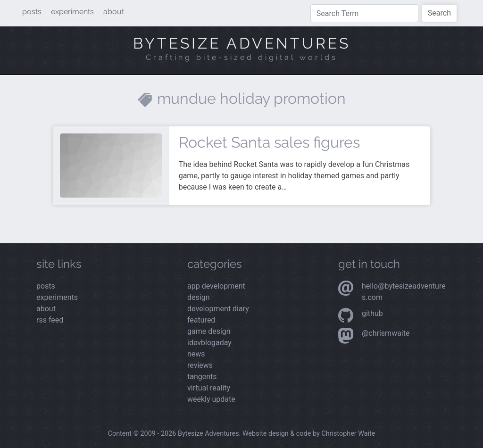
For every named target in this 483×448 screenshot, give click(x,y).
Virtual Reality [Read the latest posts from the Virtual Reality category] (209, 388)
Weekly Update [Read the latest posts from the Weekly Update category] (211, 399)
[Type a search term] (364, 13)
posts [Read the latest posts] (46, 286)
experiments (72, 12)
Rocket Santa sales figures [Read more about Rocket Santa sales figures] (269, 142)
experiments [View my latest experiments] (57, 297)
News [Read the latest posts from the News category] (196, 354)
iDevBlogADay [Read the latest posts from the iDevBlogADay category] (209, 343)
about (114, 12)
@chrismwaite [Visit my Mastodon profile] (386, 333)
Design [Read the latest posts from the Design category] (198, 297)
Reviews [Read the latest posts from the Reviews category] (200, 365)
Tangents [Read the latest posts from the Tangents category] (202, 377)
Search (439, 13)
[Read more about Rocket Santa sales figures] (111, 165)
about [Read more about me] (46, 309)
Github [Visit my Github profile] (372, 313)
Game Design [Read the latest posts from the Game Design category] (209, 331)
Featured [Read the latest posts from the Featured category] (201, 320)
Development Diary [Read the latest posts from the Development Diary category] (218, 309)
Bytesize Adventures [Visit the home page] (242, 43)
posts (32, 12)
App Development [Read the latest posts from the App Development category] (216, 286)
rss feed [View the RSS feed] (50, 320)
